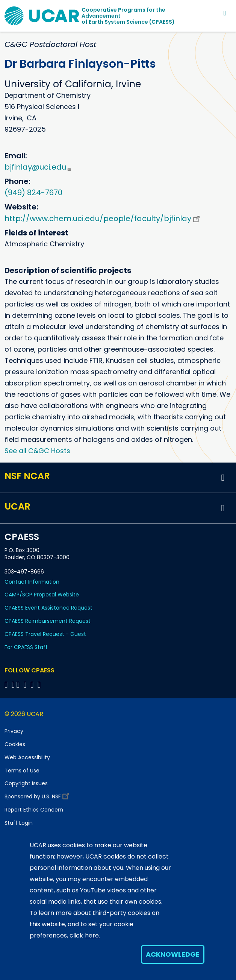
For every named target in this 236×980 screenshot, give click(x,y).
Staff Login (19, 823)
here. (92, 935)
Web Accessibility (27, 757)
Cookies (15, 744)
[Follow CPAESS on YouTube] (40, 685)
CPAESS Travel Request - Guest (45, 634)
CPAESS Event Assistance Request (48, 608)
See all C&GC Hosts (37, 451)
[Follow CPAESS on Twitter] (19, 685)
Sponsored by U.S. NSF (38, 795)
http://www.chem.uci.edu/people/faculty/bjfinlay (103, 218)
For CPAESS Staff (26, 647)
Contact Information (32, 582)
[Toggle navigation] (225, 13)
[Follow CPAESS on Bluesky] (13, 685)
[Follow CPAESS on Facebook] (7, 685)
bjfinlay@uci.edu (38, 167)
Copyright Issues (26, 783)
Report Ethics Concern (34, 810)
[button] (223, 478)
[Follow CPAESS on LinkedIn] (26, 685)
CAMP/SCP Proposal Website (42, 595)
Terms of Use (22, 771)
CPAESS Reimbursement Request (48, 621)
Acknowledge (173, 954)
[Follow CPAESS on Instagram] (33, 685)
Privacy (14, 731)
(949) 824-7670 (33, 193)
